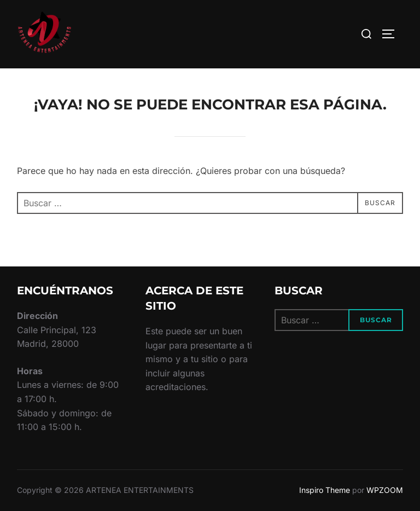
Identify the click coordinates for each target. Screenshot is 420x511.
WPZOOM (385, 490)
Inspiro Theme (325, 490)
